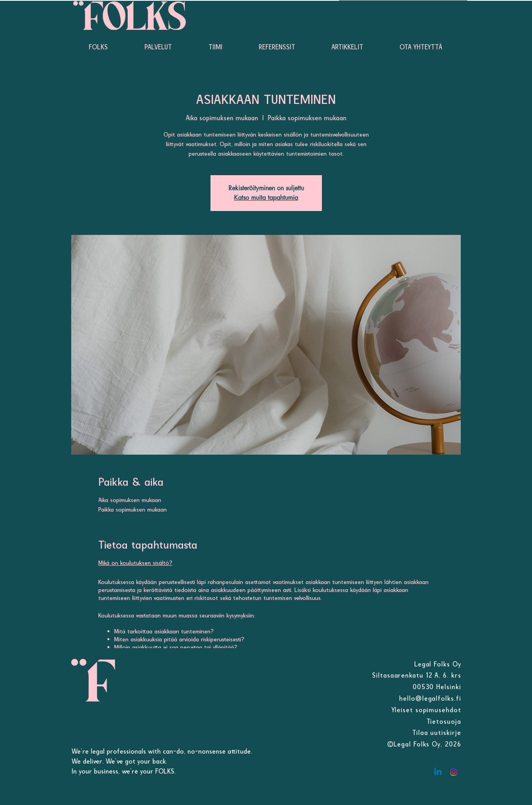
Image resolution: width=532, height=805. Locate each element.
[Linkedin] (438, 772)
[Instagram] (454, 772)
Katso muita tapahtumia (266, 198)
